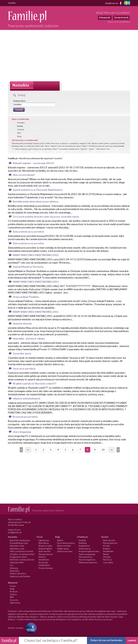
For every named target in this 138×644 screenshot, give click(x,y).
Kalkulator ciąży (17, 549)
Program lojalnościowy (89, 551)
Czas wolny (108, 562)
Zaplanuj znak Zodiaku (20, 576)
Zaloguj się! (105, 17)
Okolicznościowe (65, 551)
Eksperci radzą (45, 546)
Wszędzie (21, 123)
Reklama (83, 543)
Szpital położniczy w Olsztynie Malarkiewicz (38, 190)
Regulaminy (84, 546)
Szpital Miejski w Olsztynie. (28, 267)
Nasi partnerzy (86, 557)
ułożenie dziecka (22, 324)
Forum (20, 126)
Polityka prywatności (88, 562)
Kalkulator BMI (17, 562)
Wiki (19, 133)
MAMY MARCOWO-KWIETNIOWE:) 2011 (36, 255)
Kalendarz (14, 571)
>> (118, 450)
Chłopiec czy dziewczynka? (22, 554)
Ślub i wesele (44, 551)
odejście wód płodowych (27, 399)
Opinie (60, 540)
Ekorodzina (44, 543)
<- (28, 450)
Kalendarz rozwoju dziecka (22, 560)
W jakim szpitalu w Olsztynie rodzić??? (34, 384)
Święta (106, 554)
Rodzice (42, 557)
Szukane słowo (19, 101)
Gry (11, 565)
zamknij (132, 640)
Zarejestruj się (121, 17)
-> (111, 450)
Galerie (13, 594)
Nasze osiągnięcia (87, 560)
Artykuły (21, 129)
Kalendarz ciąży (17, 546)
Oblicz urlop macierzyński (21, 551)
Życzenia (14, 600)
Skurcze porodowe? (24, 175)
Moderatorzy (85, 549)
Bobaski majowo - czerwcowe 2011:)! (33, 163)
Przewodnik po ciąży (19, 543)
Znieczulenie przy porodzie (28, 232)
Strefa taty (43, 562)
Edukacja (14, 568)
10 (103, 450)
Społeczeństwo (64, 546)
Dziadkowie (44, 560)
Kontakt (82, 540)
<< (21, 450)
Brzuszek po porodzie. (25, 417)
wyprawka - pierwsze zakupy (29, 338)
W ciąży (106, 546)
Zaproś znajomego (87, 554)
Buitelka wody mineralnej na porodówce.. (36, 202)
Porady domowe (46, 568)
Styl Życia (107, 560)
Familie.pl (13, 158)
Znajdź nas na (114, 3)
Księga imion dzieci (18, 557)
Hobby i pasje (63, 549)
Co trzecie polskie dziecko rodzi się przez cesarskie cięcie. (46, 217)
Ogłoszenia (44, 540)
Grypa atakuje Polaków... (26, 297)
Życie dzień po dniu (66, 543)
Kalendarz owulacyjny (20, 540)
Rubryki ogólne (45, 549)
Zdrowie (107, 557)
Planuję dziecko (46, 554)
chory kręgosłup (22, 432)
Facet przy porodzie (24, 369)
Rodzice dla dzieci (18, 573)
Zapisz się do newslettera (119, 22)
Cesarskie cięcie (22, 353)
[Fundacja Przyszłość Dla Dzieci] (30, 628)
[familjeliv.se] (127, 3)
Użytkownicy (44, 565)
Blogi (19, 136)
